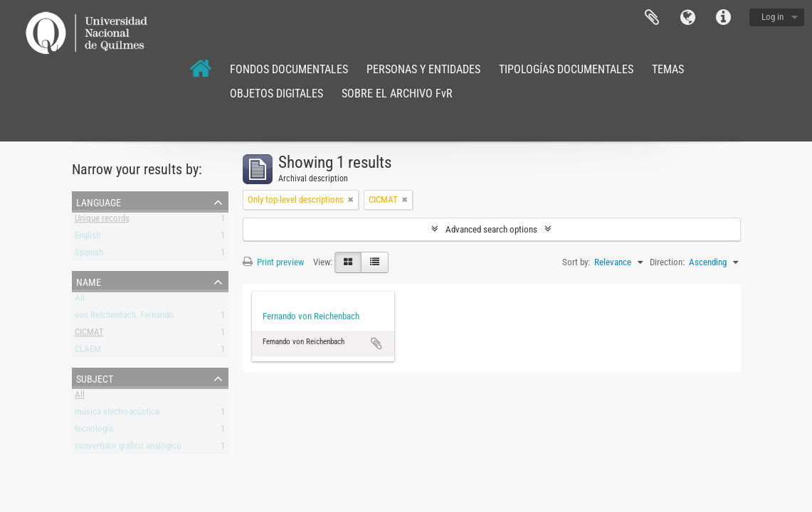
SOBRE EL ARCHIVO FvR (397, 94)
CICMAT (89, 335)
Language (687, 18)
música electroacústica (117, 414)
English (88, 238)
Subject (95, 378)
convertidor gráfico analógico (128, 448)
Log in (773, 17)
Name (89, 281)
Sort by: (576, 262)
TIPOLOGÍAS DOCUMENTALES (566, 69)
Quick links (723, 18)
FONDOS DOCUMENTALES (289, 69)
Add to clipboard (376, 343)
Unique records (102, 221)
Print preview (273, 262)
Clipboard (652, 18)
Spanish (89, 255)
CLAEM (88, 352)
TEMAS (668, 69)
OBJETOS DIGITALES (276, 94)
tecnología (94, 431)
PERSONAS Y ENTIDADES (423, 69)
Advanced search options (491, 229)
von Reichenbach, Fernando (124, 318)
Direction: (667, 262)
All (80, 300)
